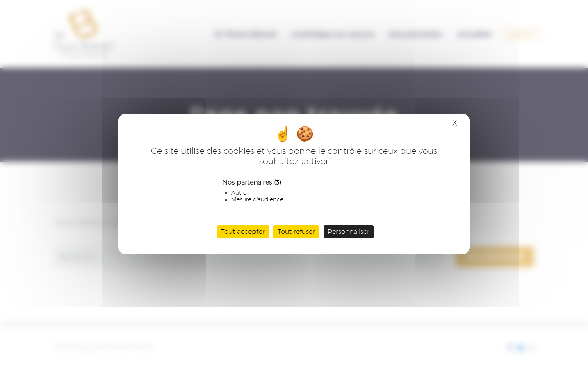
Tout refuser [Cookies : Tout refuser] (296, 232)
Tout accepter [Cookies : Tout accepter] (243, 232)
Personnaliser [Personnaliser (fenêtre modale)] (349, 232)
